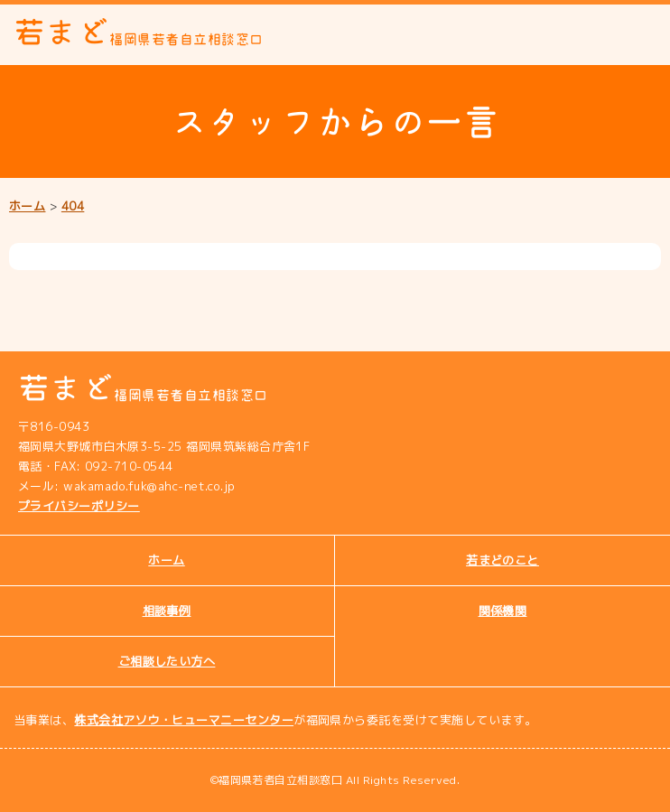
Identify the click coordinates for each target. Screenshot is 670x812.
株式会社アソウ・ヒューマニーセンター (184, 720)
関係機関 (503, 611)
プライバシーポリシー (79, 506)
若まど (139, 32)
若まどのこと (502, 560)
